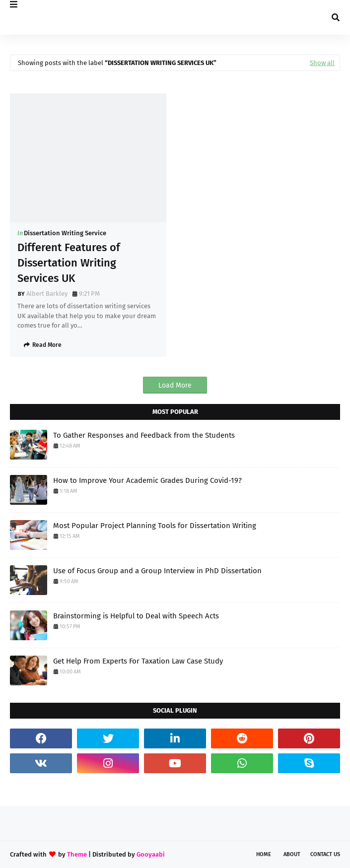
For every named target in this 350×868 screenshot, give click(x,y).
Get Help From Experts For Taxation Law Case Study (138, 661)
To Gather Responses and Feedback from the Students (144, 435)
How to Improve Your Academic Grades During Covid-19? (147, 480)
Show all (322, 63)
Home (264, 854)
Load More (175, 385)
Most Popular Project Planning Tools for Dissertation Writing (155, 526)
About (292, 854)
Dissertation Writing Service (65, 233)
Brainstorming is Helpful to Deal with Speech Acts (136, 616)
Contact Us (325, 854)
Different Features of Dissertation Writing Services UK (69, 263)
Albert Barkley (47, 294)
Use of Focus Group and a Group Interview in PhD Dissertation (157, 571)
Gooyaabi (151, 854)
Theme (77, 854)
